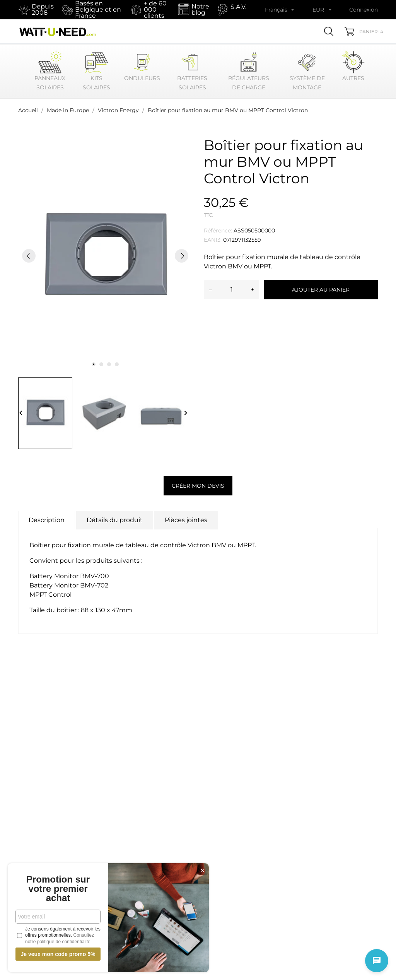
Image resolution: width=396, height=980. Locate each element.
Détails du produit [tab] (115, 520)
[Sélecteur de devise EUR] (323, 10)
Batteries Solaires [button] (192, 71)
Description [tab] (47, 520)
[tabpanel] (105, 256)
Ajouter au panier (321, 290)
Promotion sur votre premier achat (58, 889)
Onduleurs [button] (142, 66)
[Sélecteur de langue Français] (280, 10)
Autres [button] (353, 66)
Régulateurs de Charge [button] (249, 71)
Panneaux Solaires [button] (50, 71)
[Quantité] (231, 290)
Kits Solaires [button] (96, 71)
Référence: (218, 230)
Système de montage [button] (307, 71)
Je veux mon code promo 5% (58, 954)
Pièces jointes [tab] (186, 520)
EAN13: (213, 240)
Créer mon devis (198, 486)
